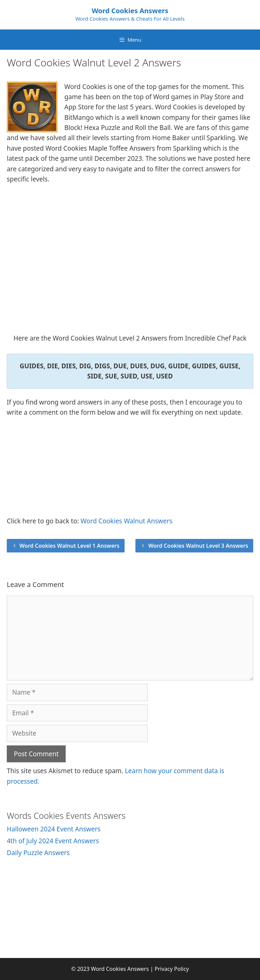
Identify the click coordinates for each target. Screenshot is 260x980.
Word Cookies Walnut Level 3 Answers (198, 546)
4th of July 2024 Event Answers (53, 841)
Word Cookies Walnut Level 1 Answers (70, 546)
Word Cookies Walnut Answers (126, 521)
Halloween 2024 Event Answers (54, 829)
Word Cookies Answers (130, 11)
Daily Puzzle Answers (38, 853)
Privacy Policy (172, 969)
